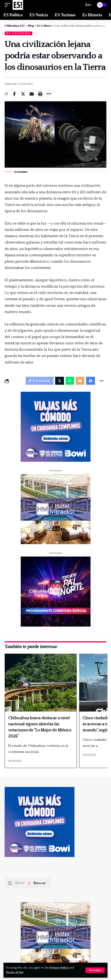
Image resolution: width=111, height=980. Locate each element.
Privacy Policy (59, 968)
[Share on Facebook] (14, 94)
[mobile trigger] (9, 5)
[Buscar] (79, 5)
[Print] (40, 94)
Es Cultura (18, 33)
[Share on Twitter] (23, 94)
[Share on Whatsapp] (70, 381)
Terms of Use (15, 972)
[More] (49, 94)
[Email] (32, 94)
